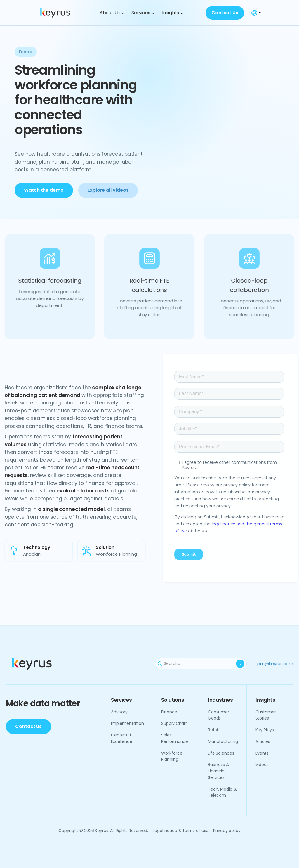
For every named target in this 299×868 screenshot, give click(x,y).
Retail (213, 730)
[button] (112, 13)
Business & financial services (219, 771)
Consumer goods (219, 715)
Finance (169, 712)
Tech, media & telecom (222, 792)
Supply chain (174, 723)
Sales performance (175, 738)
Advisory (119, 712)
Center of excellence (122, 738)
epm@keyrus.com (274, 664)
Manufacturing (223, 741)
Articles (263, 741)
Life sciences (221, 753)
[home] (64, 13)
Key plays (265, 730)
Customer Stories (266, 715)
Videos (262, 765)
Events (262, 753)
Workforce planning (172, 756)
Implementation (127, 723)
